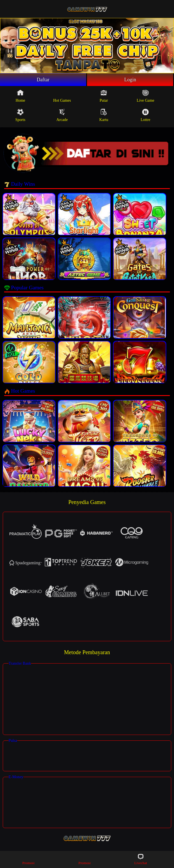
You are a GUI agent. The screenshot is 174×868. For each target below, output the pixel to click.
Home (20, 96)
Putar (104, 96)
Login (130, 80)
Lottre (145, 115)
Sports (20, 115)
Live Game (145, 96)
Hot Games (62, 96)
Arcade (62, 115)
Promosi (28, 859)
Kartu (104, 115)
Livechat (141, 859)
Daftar (43, 80)
